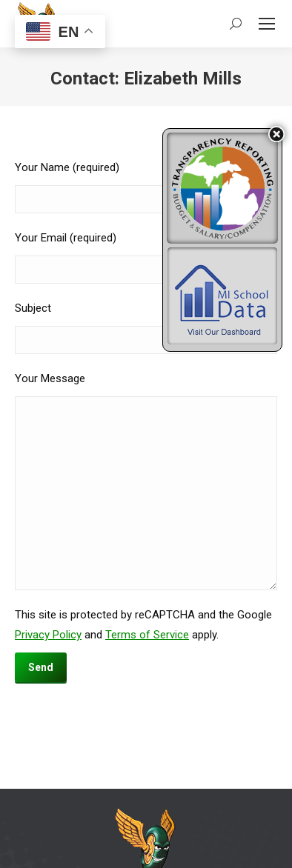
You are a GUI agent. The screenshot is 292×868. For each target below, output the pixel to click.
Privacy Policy (48, 635)
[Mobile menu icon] (267, 24)
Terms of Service (147, 635)
